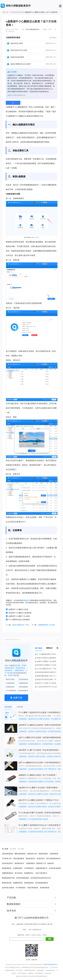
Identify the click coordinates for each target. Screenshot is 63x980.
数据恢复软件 (19, 863)
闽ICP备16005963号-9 (51, 965)
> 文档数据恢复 (10, 683)
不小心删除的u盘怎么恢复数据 (18, 619)
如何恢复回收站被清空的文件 (41, 878)
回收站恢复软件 (7, 863)
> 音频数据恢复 (10, 687)
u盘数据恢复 (54, 854)
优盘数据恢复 (18, 868)
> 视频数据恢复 (23, 683)
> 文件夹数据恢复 (10, 691)
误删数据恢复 (19, 670)
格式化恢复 (19, 873)
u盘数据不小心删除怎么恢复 (17, 609)
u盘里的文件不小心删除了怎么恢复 (39, 719)
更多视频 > (53, 38)
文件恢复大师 (7, 858)
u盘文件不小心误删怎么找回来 (37, 807)
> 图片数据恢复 (23, 679)
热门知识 (39, 648)
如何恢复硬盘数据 (23, 878)
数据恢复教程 (19, 12)
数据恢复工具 (41, 863)
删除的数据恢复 (20, 854)
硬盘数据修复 (43, 854)
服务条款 (19, 976)
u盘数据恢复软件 (41, 868)
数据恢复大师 (26, 600)
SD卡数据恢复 (21, 888)
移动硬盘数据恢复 (42, 883)
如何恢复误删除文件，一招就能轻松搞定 (40, 744)
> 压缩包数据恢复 (22, 691)
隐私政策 (25, 976)
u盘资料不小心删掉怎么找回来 (37, 731)
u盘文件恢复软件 (41, 873)
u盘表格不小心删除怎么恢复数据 (19, 613)
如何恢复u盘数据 (55, 868)
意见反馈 (32, 976)
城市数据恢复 (45, 888)
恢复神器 (17, 665)
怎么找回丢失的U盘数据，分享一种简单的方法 (42, 769)
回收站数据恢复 (7, 854)
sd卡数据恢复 (29, 868)
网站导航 (44, 976)
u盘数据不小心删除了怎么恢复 (18, 616)
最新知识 (49, 648)
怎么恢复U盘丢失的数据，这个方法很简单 (41, 782)
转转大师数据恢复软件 (33, 29)
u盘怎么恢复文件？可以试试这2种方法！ (27, 625)
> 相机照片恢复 (10, 679)
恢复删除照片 (29, 873)
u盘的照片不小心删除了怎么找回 (38, 794)
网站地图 (38, 976)
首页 (12, 12)
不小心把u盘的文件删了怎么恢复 (38, 819)
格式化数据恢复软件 (53, 858)
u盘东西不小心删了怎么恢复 (37, 756)
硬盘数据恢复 (20, 668)
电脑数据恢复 (9, 668)
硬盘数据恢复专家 (8, 878)
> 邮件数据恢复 (23, 687)
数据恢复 (38, 142)
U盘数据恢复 (23, 719)
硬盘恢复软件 (30, 858)
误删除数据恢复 (7, 873)
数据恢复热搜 (7, 883)
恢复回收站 (41, 858)
